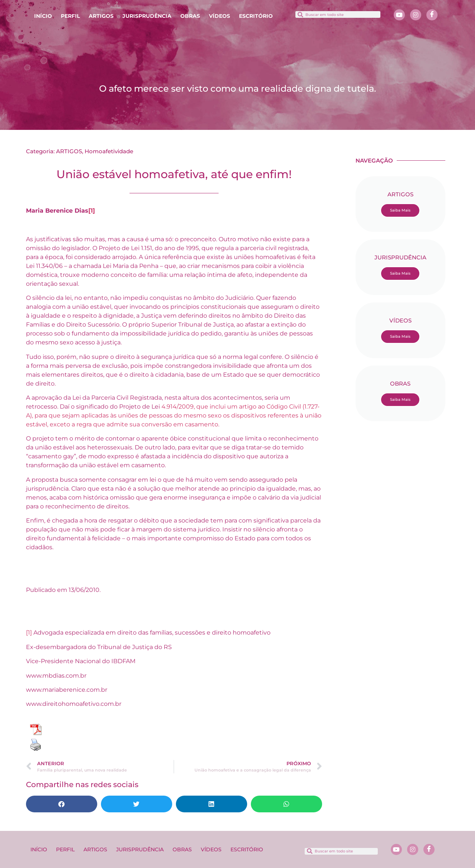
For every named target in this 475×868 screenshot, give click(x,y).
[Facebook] (432, 15)
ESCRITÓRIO (256, 16)
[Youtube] (399, 15)
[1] (92, 211)
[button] (62, 804)
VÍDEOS (220, 16)
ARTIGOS (101, 16)
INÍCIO (43, 16)
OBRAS (190, 16)
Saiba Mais (400, 210)
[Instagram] (416, 15)
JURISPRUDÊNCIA (147, 16)
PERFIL (70, 16)
